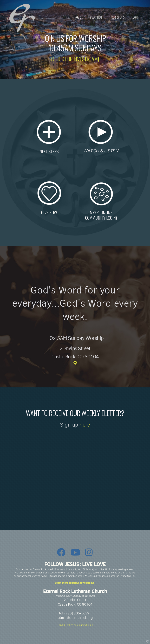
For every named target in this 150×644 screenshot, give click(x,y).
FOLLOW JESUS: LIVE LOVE (75, 564)
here (85, 425)
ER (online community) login (75, 625)
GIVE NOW (49, 212)
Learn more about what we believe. (75, 583)
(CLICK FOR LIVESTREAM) (75, 59)
